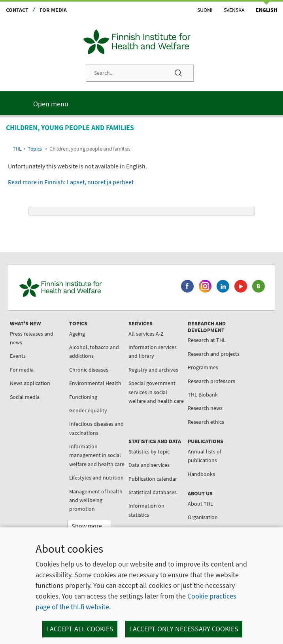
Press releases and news (32, 338)
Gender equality (88, 410)
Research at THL (207, 340)
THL (17, 149)
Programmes (203, 367)
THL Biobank (203, 395)
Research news (205, 408)
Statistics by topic (149, 451)
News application (30, 383)
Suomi (205, 10)
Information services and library (153, 351)
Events (18, 356)
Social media (25, 397)
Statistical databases (153, 492)
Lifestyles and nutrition (96, 478)
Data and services (149, 465)
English (266, 10)
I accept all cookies (80, 629)
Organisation (203, 517)
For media (53, 10)
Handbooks (201, 474)
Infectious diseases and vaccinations (96, 428)
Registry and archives (153, 370)
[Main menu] (141, 103)
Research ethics (206, 422)
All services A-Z (146, 334)
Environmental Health (95, 383)
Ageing (77, 334)
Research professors (211, 381)
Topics (35, 149)
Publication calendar (153, 479)
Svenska (234, 10)
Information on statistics (146, 510)
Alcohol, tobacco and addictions (94, 351)
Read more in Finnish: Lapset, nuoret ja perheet (71, 182)
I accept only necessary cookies (184, 629)
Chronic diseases (89, 370)
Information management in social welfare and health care (97, 455)
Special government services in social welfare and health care (156, 392)
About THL (200, 504)
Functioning (83, 397)
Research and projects (214, 354)
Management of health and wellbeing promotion (96, 500)
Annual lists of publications (205, 456)
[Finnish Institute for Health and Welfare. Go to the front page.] (92, 287)
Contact (17, 10)
